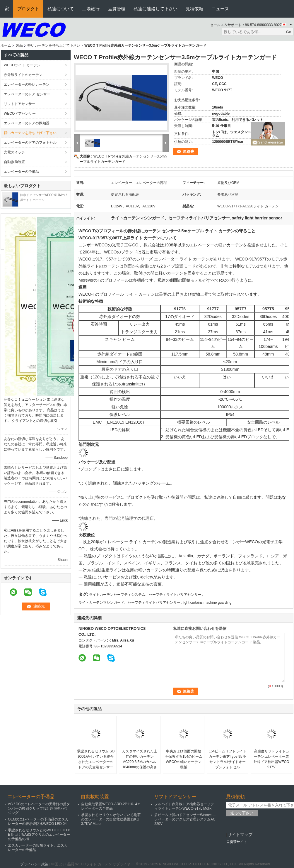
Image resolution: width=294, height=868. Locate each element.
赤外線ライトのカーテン (23, 75)
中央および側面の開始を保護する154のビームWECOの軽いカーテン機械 (184, 759)
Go (289, 32)
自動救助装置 (14, 162)
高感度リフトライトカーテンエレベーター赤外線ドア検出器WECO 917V (271, 759)
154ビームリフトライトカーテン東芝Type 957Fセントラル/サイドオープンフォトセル (228, 759)
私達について (61, 9)
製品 (19, 45)
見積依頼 (194, 9)
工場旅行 (91, 9)
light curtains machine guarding (207, 603)
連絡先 (188, 152)
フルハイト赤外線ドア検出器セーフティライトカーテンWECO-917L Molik (184, 806)
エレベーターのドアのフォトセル (30, 143)
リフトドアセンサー (20, 104)
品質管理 (117, 9)
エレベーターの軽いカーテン (27, 84)
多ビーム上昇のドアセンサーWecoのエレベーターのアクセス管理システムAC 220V (185, 819)
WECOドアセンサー (20, 114)
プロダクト (28, 9)
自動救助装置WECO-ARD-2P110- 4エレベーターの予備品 (111, 806)
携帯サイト (237, 842)
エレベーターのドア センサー (27, 94)
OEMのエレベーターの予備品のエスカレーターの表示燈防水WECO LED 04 (38, 822)
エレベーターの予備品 (21, 172)
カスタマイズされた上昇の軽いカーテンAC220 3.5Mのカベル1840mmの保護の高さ (140, 759)
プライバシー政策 (34, 864)
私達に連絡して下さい (155, 9)
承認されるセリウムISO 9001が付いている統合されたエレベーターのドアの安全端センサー (96, 759)
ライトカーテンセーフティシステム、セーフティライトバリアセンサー (145, 595)
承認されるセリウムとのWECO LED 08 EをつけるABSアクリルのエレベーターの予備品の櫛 (39, 835)
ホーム (6, 45)
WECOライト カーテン (22, 65)
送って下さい (242, 813)
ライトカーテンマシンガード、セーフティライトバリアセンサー (129, 603)
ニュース (220, 9)
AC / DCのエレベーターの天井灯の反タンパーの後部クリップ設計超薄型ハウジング (39, 808)
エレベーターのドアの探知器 (27, 123)
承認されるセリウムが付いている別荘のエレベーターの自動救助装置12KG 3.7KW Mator (111, 819)
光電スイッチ (14, 152)
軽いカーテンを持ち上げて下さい (54, 45)
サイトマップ (240, 835)
